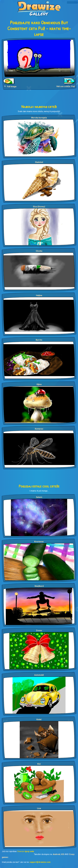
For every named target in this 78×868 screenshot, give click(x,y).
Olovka (39, 251)
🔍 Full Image (10, 87)
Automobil (39, 675)
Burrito (39, 340)
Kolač (39, 719)
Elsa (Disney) (39, 207)
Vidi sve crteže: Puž (66, 86)
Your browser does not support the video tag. (39, 58)
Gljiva (39, 384)
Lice (39, 808)
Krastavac (39, 542)
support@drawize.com (40, 862)
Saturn (39, 497)
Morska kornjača (39, 118)
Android (56, 854)
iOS (63, 854)
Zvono (39, 631)
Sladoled (39, 162)
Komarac (39, 429)
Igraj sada (29, 851)
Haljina (39, 295)
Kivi (39, 764)
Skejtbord (39, 586)
